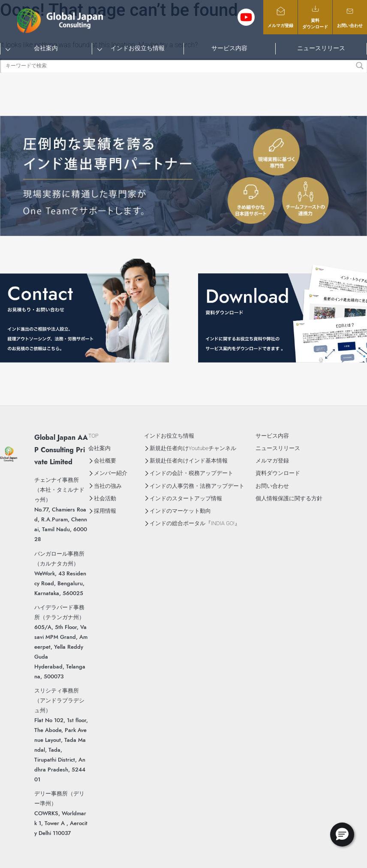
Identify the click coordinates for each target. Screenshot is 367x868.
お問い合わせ (350, 17)
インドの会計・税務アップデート (191, 473)
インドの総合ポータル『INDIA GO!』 (195, 523)
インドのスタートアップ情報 (186, 498)
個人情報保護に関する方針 (289, 498)
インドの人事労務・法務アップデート (197, 486)
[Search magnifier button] (360, 66)
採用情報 (105, 511)
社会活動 (105, 498)
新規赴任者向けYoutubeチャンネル (193, 448)
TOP (93, 436)
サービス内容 (229, 48)
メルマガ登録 (280, 17)
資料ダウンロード (315, 17)
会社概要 (105, 461)
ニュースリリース (321, 48)
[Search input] (179, 66)
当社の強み (108, 486)
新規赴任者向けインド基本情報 (189, 461)
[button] (342, 835)
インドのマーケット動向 (180, 511)
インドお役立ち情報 (138, 48)
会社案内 (46, 48)
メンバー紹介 (111, 473)
